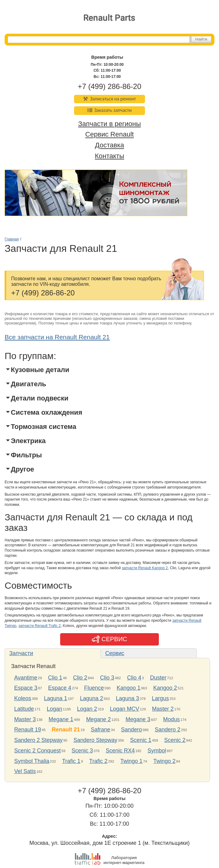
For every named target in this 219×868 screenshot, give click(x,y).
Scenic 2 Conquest (37, 751)
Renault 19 (28, 730)
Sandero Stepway (95, 740)
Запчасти (21, 653)
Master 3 (25, 719)
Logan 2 (87, 709)
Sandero (131, 730)
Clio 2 (80, 678)
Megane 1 (61, 719)
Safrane (100, 730)
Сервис (115, 653)
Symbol (157, 751)
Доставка (109, 145)
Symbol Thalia (32, 761)
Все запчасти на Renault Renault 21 (57, 337)
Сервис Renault (109, 135)
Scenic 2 (175, 740)
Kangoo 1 (128, 688)
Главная (12, 239)
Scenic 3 (82, 751)
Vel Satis (25, 771)
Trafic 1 (71, 761)
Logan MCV (124, 709)
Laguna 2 (91, 698)
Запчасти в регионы (109, 124)
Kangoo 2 (165, 688)
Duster (158, 678)
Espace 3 (26, 688)
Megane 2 (98, 719)
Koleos (23, 698)
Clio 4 (134, 678)
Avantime (26, 678)
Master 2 (163, 709)
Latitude (24, 709)
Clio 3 (107, 678)
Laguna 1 (56, 698)
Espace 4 (60, 688)
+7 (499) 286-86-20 (109, 86)
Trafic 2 (98, 761)
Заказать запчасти (109, 110)
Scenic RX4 (120, 751)
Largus (160, 698)
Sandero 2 (168, 730)
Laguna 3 (128, 698)
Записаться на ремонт (110, 99)
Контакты (109, 156)
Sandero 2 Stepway (38, 740)
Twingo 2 (164, 761)
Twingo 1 (131, 761)
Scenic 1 (141, 740)
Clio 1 (55, 678)
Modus (171, 719)
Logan (55, 709)
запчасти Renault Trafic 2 (40, 626)
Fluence (94, 688)
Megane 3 (138, 719)
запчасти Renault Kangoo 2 (145, 568)
